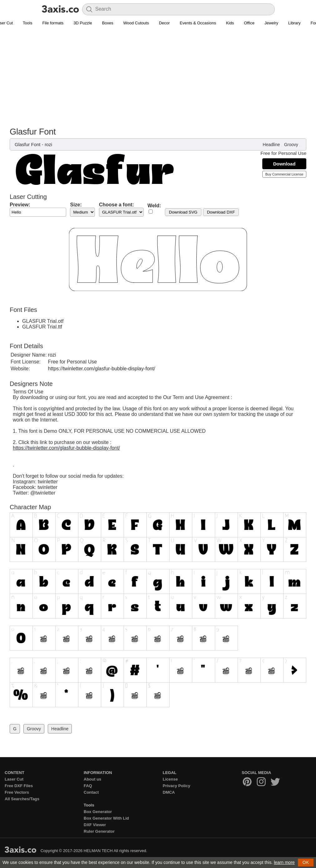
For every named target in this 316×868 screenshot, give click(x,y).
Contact (91, 792)
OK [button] (306, 862)
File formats (53, 23)
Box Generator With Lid (106, 818)
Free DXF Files (19, 786)
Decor (164, 23)
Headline (271, 145)
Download (284, 164)
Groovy (291, 145)
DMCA (169, 792)
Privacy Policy (176, 786)
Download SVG (183, 212)
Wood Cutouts (136, 23)
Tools (27, 23)
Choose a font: (116, 205)
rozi (48, 144)
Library (294, 23)
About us (92, 779)
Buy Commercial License (284, 174)
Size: (76, 205)
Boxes (108, 23)
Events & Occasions (198, 23)
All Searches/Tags (22, 799)
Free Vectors (17, 792)
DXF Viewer (95, 825)
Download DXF (221, 212)
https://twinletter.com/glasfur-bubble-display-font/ (102, 369)
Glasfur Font (28, 144)
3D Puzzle (83, 23)
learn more (284, 862)
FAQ (88, 786)
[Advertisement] (158, 80)
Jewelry (271, 23)
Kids (230, 23)
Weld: (154, 206)
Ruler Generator (99, 831)
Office (249, 23)
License (170, 779)
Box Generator (98, 812)
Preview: (20, 205)
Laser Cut (14, 779)
